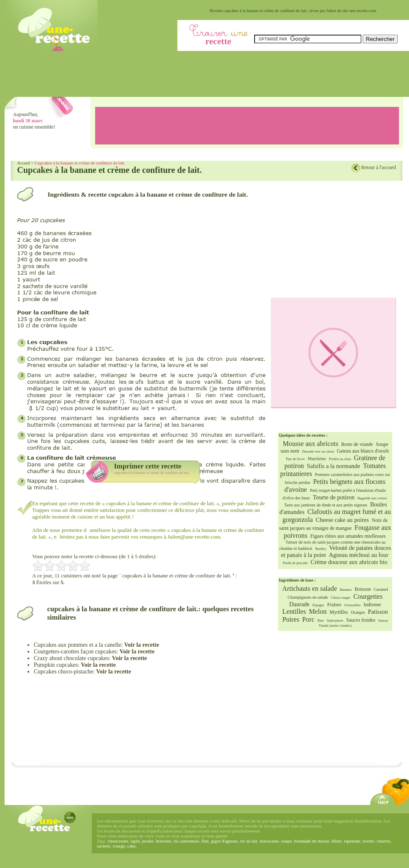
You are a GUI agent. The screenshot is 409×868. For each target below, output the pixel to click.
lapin (135, 841)
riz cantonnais (186, 841)
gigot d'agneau (225, 841)
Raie (321, 621)
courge (119, 846)
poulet (148, 841)
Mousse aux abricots (310, 444)
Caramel (381, 589)
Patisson (378, 612)
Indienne (372, 605)
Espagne (318, 605)
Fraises (334, 605)
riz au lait (249, 841)
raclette (104, 846)
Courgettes (368, 597)
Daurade (299, 604)
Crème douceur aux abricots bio (349, 562)
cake (131, 846)
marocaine (269, 841)
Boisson (363, 589)
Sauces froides (361, 620)
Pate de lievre (295, 459)
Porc (308, 620)
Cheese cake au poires (342, 520)
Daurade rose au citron (318, 452)
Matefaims (317, 459)
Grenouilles (352, 605)
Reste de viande (357, 444)
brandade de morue (312, 841)
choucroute (118, 841)
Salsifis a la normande (333, 466)
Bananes (346, 590)
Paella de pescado (295, 563)
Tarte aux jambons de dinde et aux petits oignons (326, 505)
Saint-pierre (335, 621)
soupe (286, 841)
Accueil (24, 163)
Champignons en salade (308, 597)
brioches (163, 841)
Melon (318, 612)
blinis (336, 841)
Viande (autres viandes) (335, 626)
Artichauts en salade (309, 589)
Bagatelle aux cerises (372, 498)
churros (384, 841)
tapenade (352, 841)
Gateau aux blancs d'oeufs (363, 451)
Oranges (358, 612)
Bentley (321, 549)
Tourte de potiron (334, 497)
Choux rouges (341, 598)
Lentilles (294, 612)
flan (205, 841)
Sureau (383, 621)
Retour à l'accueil (379, 167)
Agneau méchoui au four (359, 555)
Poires (291, 620)
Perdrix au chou (340, 459)
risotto (369, 841)
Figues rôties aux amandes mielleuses (348, 536)
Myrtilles (338, 612)
